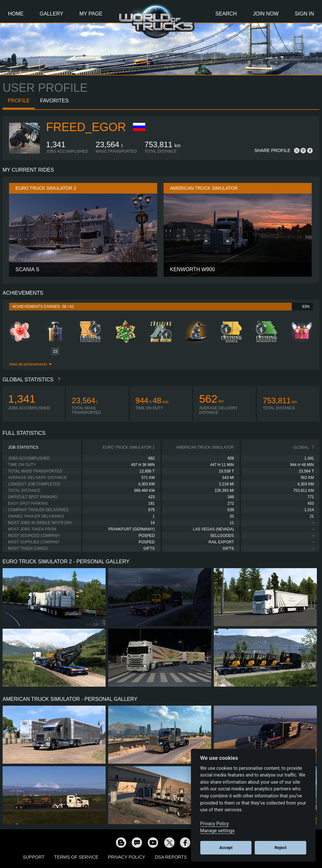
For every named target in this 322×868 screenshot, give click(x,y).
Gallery (52, 14)
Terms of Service (76, 857)
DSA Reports (171, 857)
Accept (226, 848)
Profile (19, 101)
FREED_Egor (86, 127)
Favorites (54, 101)
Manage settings (218, 831)
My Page (91, 14)
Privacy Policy (127, 857)
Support (34, 857)
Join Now (266, 14)
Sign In (304, 14)
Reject (281, 848)
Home (16, 14)
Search (226, 14)
